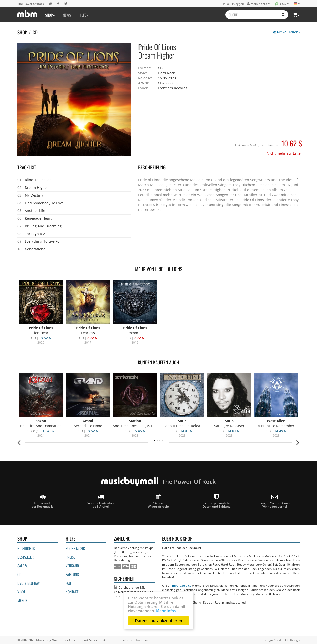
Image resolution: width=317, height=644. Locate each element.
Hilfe (84, 15)
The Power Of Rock (31, 4)
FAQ (68, 583)
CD (35, 32)
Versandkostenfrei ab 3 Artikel (101, 501)
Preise (70, 557)
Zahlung (72, 574)
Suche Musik (75, 548)
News (67, 15)
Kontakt (72, 592)
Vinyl (21, 592)
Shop (50, 15)
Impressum (144, 640)
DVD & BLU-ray (28, 583)
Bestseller (26, 557)
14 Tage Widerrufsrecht (159, 501)
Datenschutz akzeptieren (158, 621)
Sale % (23, 566)
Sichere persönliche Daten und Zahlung (217, 501)
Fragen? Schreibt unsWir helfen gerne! (275, 501)
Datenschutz (123, 640)
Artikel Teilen (287, 32)
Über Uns (68, 640)
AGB (106, 640)
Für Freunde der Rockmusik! (43, 501)
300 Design (292, 640)
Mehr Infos (166, 611)
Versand (272, 145)
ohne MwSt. (250, 145)
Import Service (181, 585)
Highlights (26, 548)
